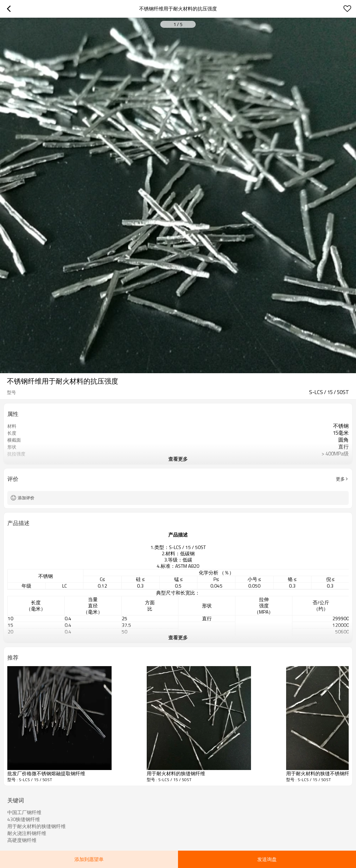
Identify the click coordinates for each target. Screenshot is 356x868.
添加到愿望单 (89, 859)
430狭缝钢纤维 (24, 819)
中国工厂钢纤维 (24, 812)
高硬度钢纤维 (22, 840)
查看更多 (178, 459)
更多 (340, 479)
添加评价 (26, 498)
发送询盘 (267, 859)
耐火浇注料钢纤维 (27, 833)
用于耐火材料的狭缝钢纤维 (37, 826)
